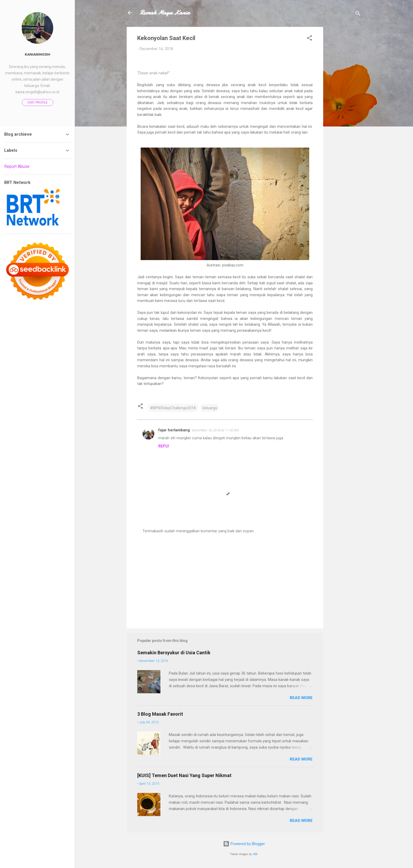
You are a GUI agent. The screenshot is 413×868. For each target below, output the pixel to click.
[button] (309, 39)
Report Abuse (17, 166)
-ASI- (255, 854)
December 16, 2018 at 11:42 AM (215, 430)
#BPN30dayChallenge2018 (173, 408)
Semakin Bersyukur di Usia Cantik (174, 653)
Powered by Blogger (244, 844)
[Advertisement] (344, 106)
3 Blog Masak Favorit (160, 714)
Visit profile (38, 103)
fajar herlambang (174, 430)
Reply (164, 446)
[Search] (358, 14)
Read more (301, 698)
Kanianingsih (38, 54)
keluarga (210, 408)
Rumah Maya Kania (164, 13)
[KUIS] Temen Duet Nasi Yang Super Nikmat (184, 775)
